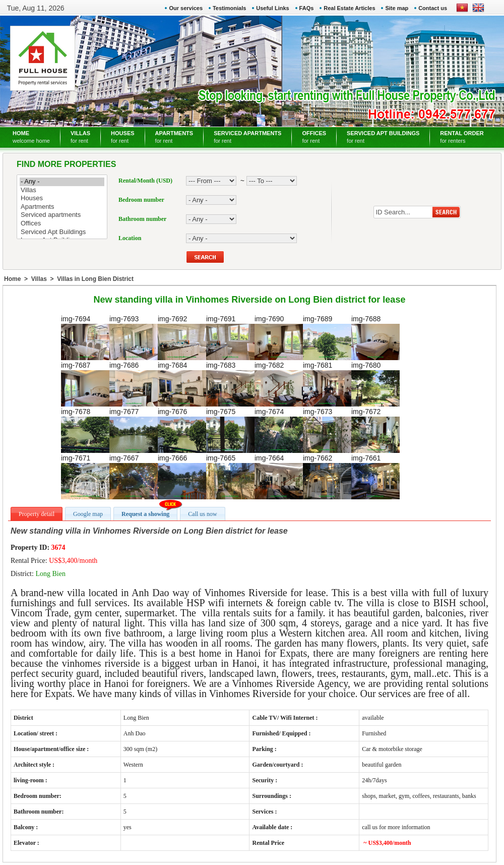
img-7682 (279, 384)
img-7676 (182, 430)
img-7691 (230, 337)
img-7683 (230, 384)
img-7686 (134, 384)
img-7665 (230, 477)
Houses (62, 198)
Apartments (62, 207)
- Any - (62, 182)
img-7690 (279, 337)
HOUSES (122, 137)
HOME (31, 137)
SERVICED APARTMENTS (247, 137)
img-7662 (327, 477)
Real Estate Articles (349, 8)
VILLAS (80, 137)
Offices (62, 224)
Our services (186, 8)
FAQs (307, 8)
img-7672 (375, 430)
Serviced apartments (62, 215)
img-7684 (182, 384)
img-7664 (279, 477)
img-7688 (375, 337)
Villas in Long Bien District (95, 279)
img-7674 (279, 430)
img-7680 (375, 384)
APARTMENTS (174, 137)
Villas (62, 190)
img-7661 (375, 477)
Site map (397, 8)
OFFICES (314, 137)
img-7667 (134, 477)
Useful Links (272, 8)
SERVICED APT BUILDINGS (383, 137)
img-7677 (134, 430)
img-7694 (85, 337)
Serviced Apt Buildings (62, 232)
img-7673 (327, 430)
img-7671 (85, 477)
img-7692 (182, 337)
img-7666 (182, 477)
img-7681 (327, 384)
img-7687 (85, 384)
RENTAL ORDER (462, 137)
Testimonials (229, 8)
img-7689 (327, 337)
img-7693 (134, 337)
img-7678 (85, 430)
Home (12, 279)
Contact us (433, 8)
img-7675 (230, 430)
